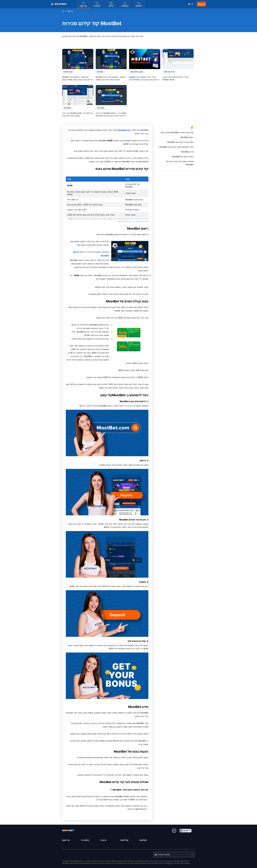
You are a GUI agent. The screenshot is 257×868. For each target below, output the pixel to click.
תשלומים (143, 840)
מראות (104, 840)
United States (164, 854)
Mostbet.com (124, 130)
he (192, 4)
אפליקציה (124, 840)
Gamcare (170, 863)
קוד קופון (66, 840)
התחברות (85, 840)
